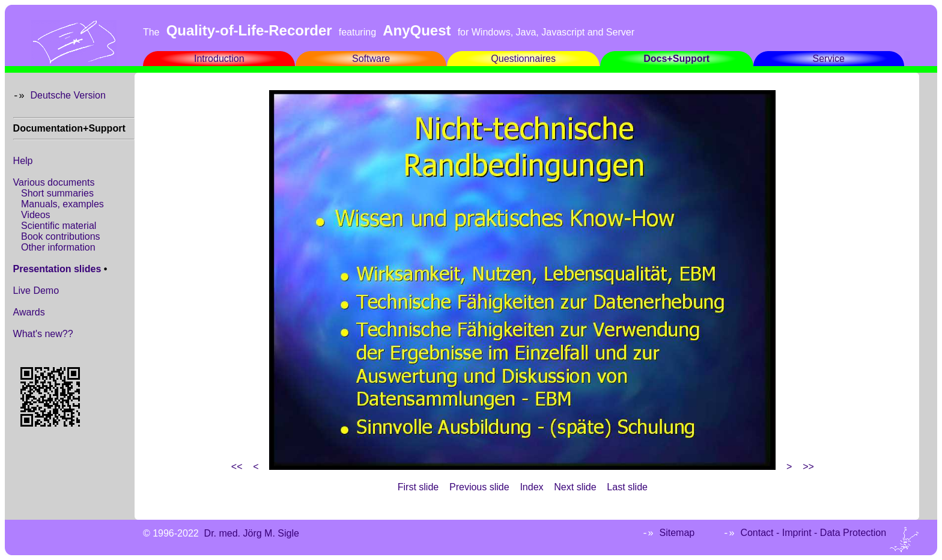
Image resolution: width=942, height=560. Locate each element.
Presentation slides (57, 269)
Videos (36, 215)
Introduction (219, 59)
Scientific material (59, 226)
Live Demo (36, 291)
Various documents (54, 182)
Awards (29, 312)
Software (371, 59)
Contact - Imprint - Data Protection (813, 533)
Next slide (575, 487)
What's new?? (43, 334)
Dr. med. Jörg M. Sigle (252, 533)
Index (531, 487)
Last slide (627, 487)
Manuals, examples (62, 204)
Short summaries (57, 193)
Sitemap (677, 533)
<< (237, 467)
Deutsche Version (68, 95)
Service (829, 59)
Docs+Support (676, 59)
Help (23, 161)
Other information (58, 247)
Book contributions (61, 236)
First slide (418, 487)
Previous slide (479, 487)
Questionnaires (523, 59)
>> (808, 467)
